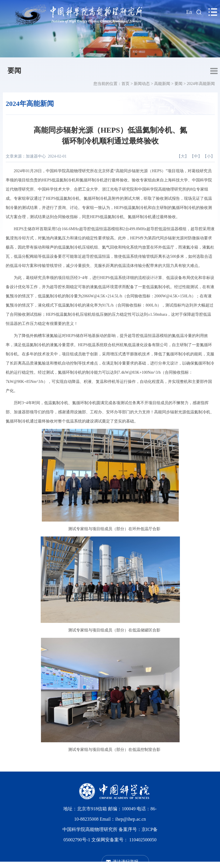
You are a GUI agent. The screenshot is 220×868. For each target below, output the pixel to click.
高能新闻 (162, 84)
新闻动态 (142, 84)
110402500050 (143, 840)
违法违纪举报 (125, 862)
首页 (125, 84)
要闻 (14, 71)
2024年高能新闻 (201, 84)
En (189, 12)
